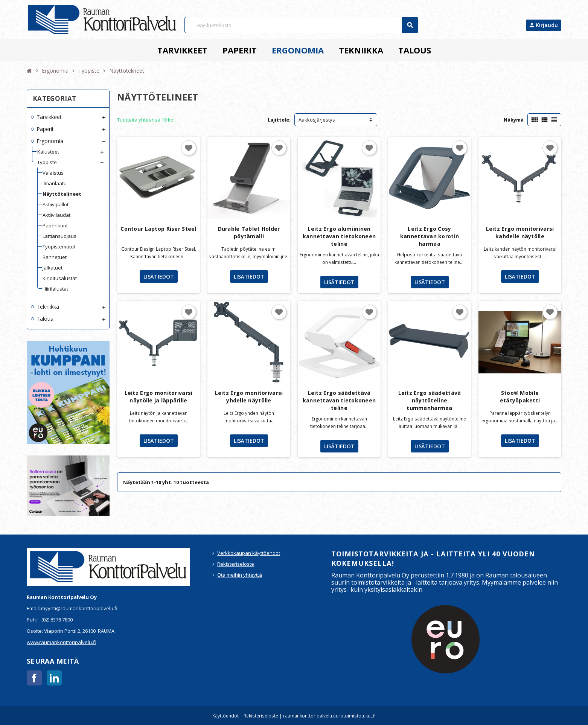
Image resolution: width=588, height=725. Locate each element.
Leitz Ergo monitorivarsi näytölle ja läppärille (159, 397)
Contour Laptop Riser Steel (158, 229)
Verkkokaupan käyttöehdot (249, 553)
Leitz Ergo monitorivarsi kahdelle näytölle (520, 232)
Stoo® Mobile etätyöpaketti (520, 397)
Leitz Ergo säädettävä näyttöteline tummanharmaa (430, 400)
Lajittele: (279, 120)
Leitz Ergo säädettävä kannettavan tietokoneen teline (339, 400)
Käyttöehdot (225, 716)
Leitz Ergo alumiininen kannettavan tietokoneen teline (339, 236)
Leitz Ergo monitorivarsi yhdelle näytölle (249, 397)
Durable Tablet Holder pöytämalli (249, 232)
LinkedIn (54, 678)
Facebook (34, 678)
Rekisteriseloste (236, 564)
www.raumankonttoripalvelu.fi (61, 642)
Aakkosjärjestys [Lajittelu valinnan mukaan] (317, 120)
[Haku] (301, 25)
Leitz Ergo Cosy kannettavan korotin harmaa (430, 236)
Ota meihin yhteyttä (240, 575)
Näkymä (514, 120)
